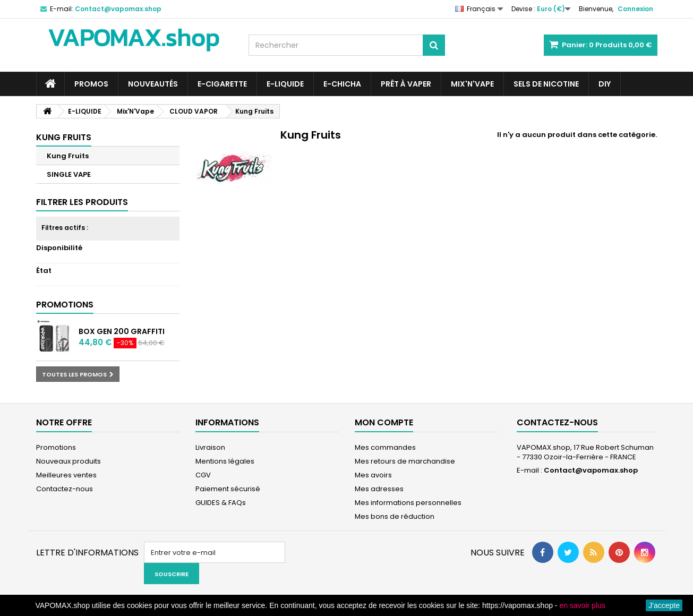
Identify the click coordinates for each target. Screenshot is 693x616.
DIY (605, 84)
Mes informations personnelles (408, 503)
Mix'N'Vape (472, 84)
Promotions (65, 305)
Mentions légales (225, 461)
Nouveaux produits (69, 461)
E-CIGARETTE (222, 84)
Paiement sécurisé (228, 489)
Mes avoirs (373, 475)
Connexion (635, 9)
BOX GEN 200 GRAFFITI (122, 331)
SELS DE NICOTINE (546, 84)
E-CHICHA (342, 84)
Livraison (210, 447)
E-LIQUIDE (285, 84)
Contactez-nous (65, 489)
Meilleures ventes (66, 475)
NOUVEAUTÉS (153, 84)
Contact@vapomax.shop (591, 470)
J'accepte (664, 605)
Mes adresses (379, 489)
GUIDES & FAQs (221, 503)
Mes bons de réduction (395, 516)
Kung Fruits (68, 156)
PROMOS (91, 84)
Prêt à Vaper (406, 84)
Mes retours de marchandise (405, 461)
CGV (203, 475)
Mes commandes (385, 447)
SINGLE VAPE (69, 174)
